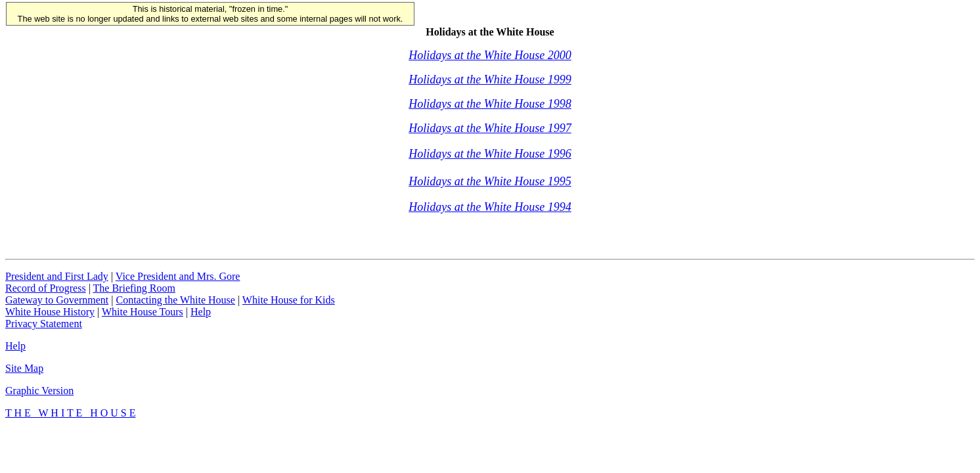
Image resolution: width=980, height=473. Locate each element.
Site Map (24, 368)
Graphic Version (39, 391)
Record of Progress (46, 288)
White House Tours (143, 312)
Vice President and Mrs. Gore (178, 276)
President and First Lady (57, 276)
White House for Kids (289, 300)
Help (201, 312)
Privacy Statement (44, 324)
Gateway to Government (57, 300)
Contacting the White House (175, 300)
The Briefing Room (134, 288)
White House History (50, 312)
